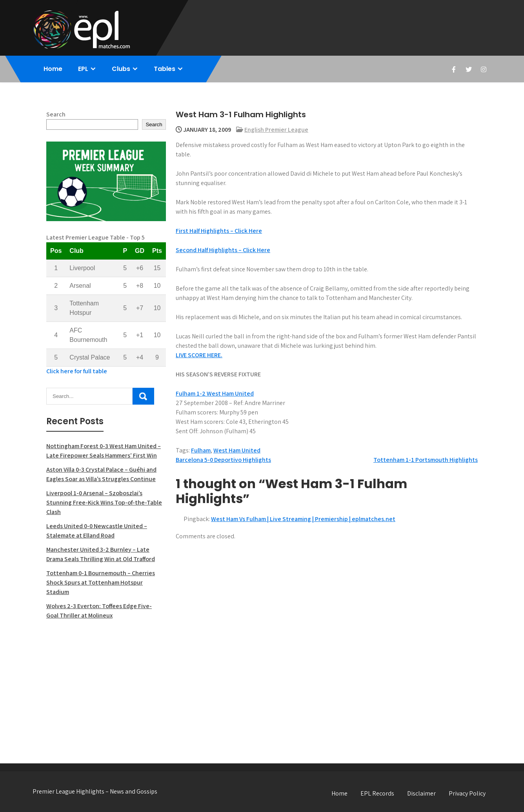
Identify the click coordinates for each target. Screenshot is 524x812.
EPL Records (377, 793)
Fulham (201, 450)
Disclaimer (421, 793)
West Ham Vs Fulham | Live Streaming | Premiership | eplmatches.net (303, 519)
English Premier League (276, 130)
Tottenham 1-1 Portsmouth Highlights (426, 460)
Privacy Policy (467, 793)
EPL (83, 69)
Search (56, 114)
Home (53, 69)
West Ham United (237, 450)
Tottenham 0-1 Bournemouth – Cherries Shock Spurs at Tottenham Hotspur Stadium (101, 582)
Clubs (121, 69)
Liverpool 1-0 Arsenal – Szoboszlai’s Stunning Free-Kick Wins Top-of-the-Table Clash (104, 502)
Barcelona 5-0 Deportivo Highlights (223, 460)
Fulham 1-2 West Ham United (215, 393)
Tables (165, 69)
